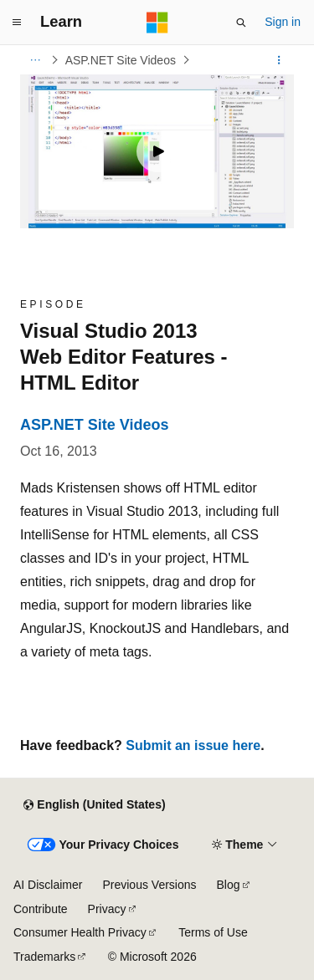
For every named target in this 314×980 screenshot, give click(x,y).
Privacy (107, 909)
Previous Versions (149, 885)
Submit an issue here (193, 745)
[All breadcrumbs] (35, 60)
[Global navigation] (17, 23)
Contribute (41, 909)
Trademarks (44, 957)
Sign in (283, 22)
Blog (229, 885)
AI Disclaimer (48, 885)
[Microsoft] (157, 23)
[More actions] (279, 60)
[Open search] (241, 23)
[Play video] (157, 151)
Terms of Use (213, 932)
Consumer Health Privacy (80, 932)
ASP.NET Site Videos (121, 60)
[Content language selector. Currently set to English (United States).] (94, 805)
